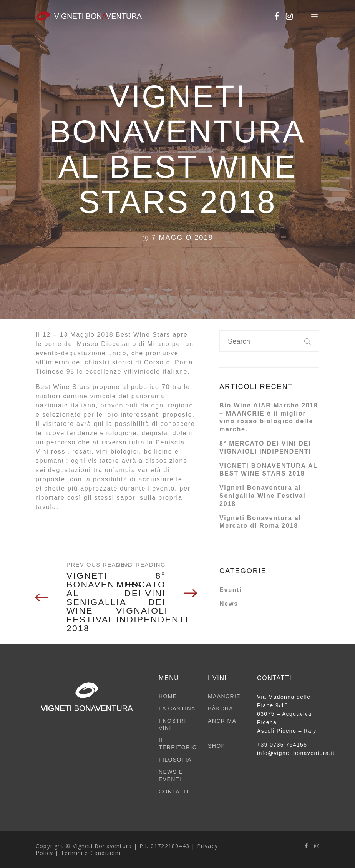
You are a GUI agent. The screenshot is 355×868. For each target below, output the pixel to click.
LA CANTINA (177, 708)
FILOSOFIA (175, 760)
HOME (168, 696)
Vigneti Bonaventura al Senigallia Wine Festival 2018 (262, 496)
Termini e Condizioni (91, 853)
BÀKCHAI (221, 708)
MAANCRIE (224, 696)
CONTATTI (174, 792)
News (229, 604)
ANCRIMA (222, 721)
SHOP (216, 746)
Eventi (231, 590)
